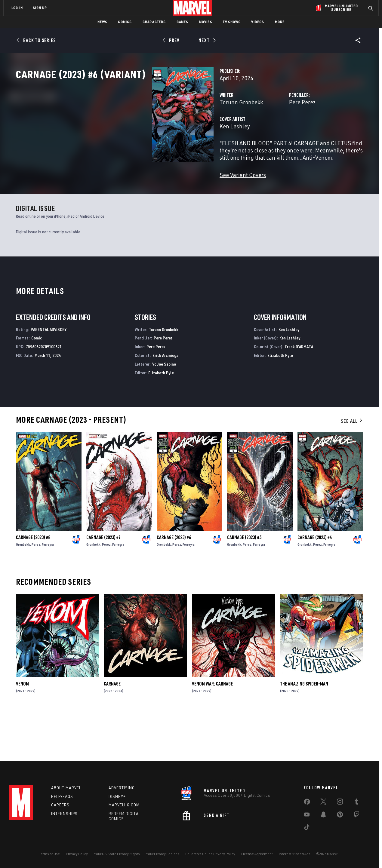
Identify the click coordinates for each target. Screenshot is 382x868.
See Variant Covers (147, 194)
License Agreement (257, 854)
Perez (36, 590)
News (102, 22)
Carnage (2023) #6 (174, 583)
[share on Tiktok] (307, 828)
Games (182, 22)
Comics (125, 22)
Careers (60, 805)
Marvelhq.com (124, 805)
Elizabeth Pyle (161, 418)
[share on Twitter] (323, 803)
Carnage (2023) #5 (244, 583)
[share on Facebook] (307, 803)
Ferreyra (48, 590)
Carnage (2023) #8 (33, 583)
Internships (64, 814)
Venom (22, 730)
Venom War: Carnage (212, 730)
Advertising (122, 788)
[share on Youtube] (307, 816)
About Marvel (66, 788)
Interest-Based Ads (295, 854)
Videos (257, 22)
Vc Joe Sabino (164, 410)
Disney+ (117, 796)
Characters (154, 22)
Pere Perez (255, 129)
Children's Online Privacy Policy (210, 854)
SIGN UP (40, 8)
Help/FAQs (62, 796)
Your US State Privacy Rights (117, 854)
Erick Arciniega (165, 401)
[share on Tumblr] (356, 803)
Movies (206, 22)
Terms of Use (49, 854)
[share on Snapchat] (323, 816)
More (280, 22)
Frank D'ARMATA (299, 393)
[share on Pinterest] (340, 816)
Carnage (112, 730)
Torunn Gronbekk (146, 129)
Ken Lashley (139, 153)
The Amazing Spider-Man (304, 730)
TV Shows (232, 22)
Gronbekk (23, 590)
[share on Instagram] (340, 803)
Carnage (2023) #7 (103, 583)
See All (352, 467)
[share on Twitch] (356, 816)
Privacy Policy (77, 854)
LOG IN (17, 8)
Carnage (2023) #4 (315, 583)
